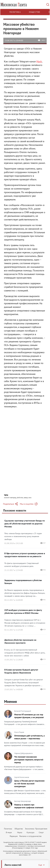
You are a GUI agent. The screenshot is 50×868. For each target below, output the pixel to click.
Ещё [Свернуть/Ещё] (42, 865)
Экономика (30, 829)
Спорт (41, 832)
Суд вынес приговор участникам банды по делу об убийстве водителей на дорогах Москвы (25, 524)
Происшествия (41, 829)
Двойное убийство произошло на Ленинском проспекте (20, 641)
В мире (9, 832)
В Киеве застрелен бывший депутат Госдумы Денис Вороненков (21, 671)
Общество (35, 12)
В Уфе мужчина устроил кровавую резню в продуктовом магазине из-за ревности (25, 555)
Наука (20, 832)
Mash (39, 61)
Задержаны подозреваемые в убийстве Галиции (23, 582)
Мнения (10, 701)
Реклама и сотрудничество (30, 836)
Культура (30, 832)
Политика (15, 12)
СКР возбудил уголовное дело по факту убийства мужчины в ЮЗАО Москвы (23, 612)
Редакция (14, 836)
